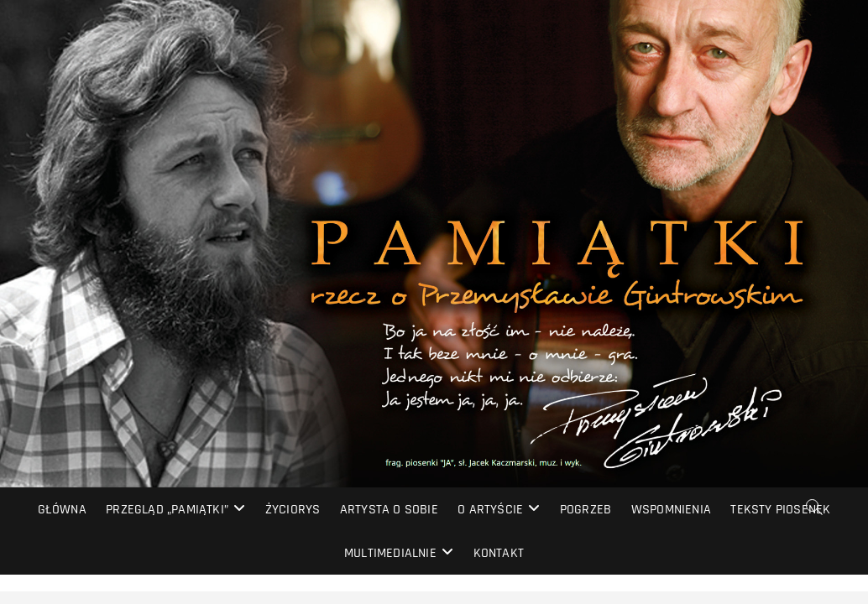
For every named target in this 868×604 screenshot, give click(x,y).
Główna (62, 510)
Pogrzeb (586, 510)
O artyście (490, 510)
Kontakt (499, 553)
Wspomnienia (671, 510)
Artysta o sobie (389, 510)
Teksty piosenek (780, 510)
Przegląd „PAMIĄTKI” (167, 510)
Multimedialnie (390, 553)
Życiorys (293, 510)
